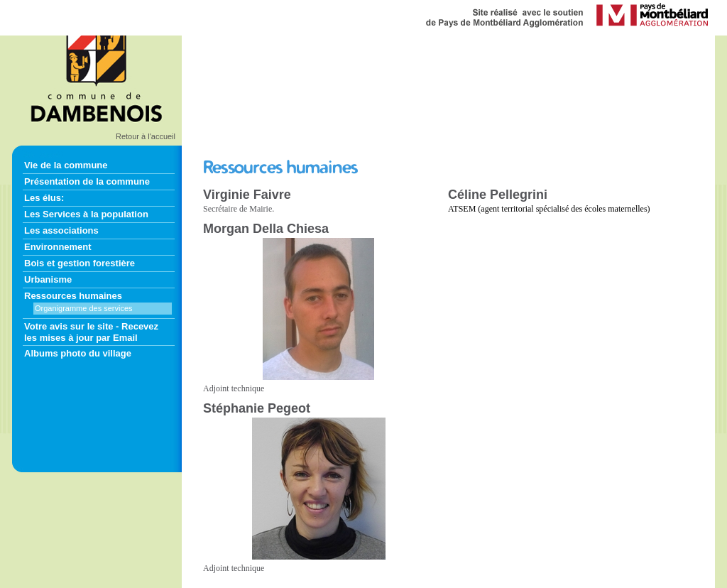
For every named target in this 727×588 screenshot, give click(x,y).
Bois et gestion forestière (80, 263)
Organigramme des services (84, 308)
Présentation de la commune (87, 181)
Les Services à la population (86, 214)
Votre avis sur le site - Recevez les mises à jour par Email (91, 332)
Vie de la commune (66, 165)
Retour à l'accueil (146, 136)
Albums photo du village (78, 353)
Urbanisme (48, 279)
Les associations (61, 230)
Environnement (58, 247)
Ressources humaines (73, 296)
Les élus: (44, 198)
